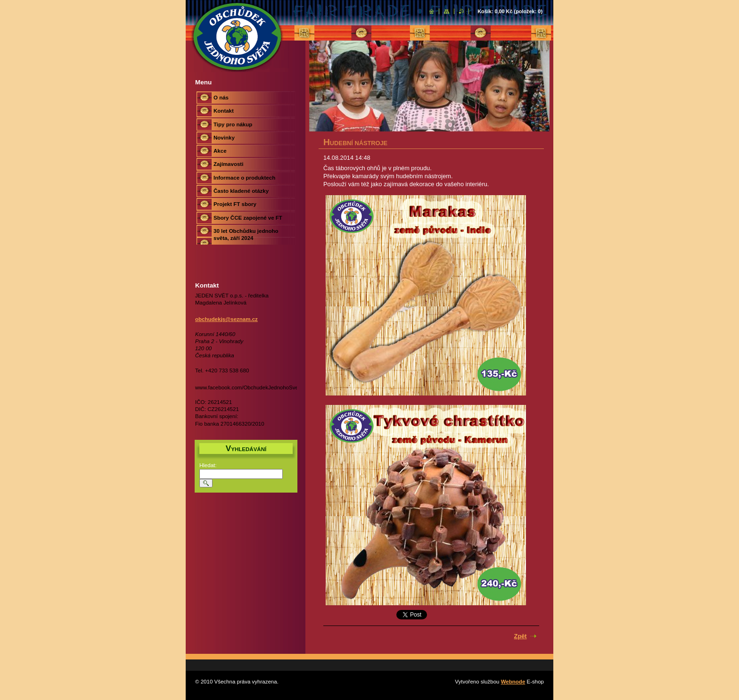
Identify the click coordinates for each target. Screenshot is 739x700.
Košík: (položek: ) (510, 11)
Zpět (521, 636)
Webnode (513, 682)
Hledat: (208, 465)
